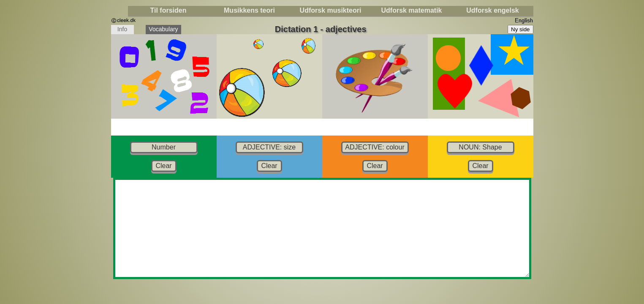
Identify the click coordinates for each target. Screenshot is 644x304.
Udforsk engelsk (492, 10)
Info (122, 30)
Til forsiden (168, 10)
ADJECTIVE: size (269, 147)
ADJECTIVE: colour (375, 147)
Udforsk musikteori (331, 10)
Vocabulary (165, 30)
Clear (163, 166)
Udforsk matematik (411, 10)
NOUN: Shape (480, 147)
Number (164, 147)
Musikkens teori (249, 10)
